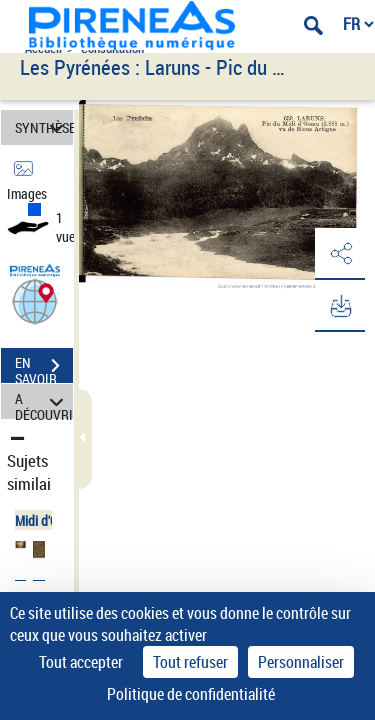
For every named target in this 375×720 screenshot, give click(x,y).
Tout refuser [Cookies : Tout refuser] (190, 662)
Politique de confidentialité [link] (191, 694)
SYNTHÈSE (44, 127)
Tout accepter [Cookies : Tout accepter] (81, 662)
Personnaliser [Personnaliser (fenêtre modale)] (301, 662)
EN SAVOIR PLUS (44, 368)
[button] (35, 300)
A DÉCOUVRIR (44, 401)
